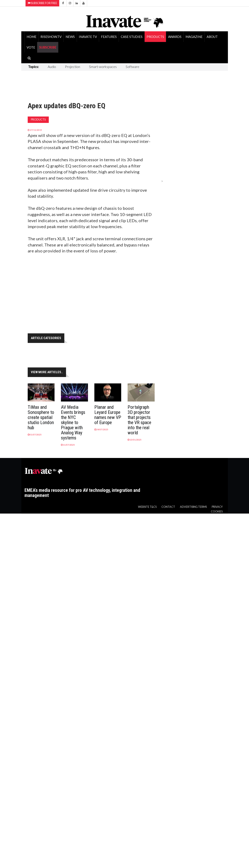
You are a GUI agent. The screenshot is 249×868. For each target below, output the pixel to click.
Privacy (217, 507)
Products (155, 37)
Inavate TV (88, 37)
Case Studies (132, 37)
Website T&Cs (147, 507)
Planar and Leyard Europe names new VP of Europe (108, 415)
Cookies (217, 512)
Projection (73, 67)
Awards (175, 37)
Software (132, 67)
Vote (31, 47)
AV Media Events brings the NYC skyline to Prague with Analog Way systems (73, 422)
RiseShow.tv (51, 37)
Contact (168, 507)
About (212, 37)
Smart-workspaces (103, 67)
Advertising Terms (193, 507)
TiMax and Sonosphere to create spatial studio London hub (41, 417)
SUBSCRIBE (48, 47)
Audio (52, 67)
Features (109, 37)
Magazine (194, 37)
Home (32, 37)
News (70, 37)
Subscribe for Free (42, 3)
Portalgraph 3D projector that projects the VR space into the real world (139, 420)
